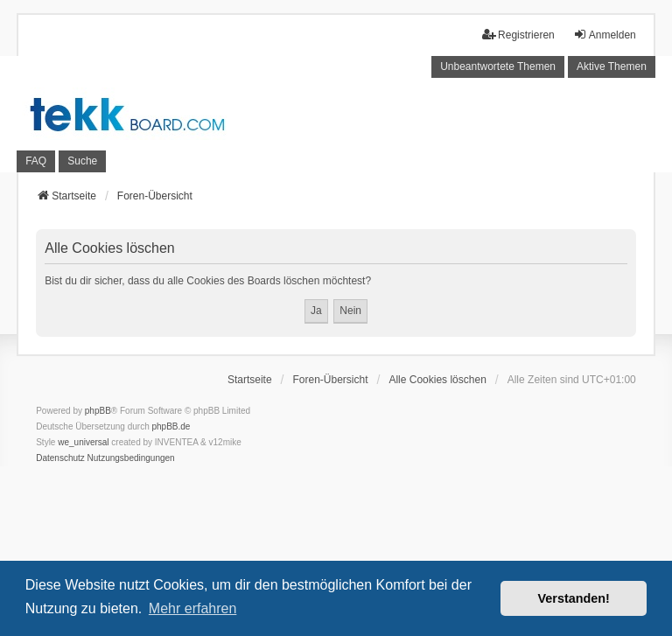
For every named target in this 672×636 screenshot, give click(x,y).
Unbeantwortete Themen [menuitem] (498, 66)
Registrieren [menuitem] (518, 35)
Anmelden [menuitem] (605, 35)
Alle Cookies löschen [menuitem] (437, 380)
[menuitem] (60, 458)
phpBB (98, 411)
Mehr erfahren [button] (193, 608)
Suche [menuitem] (82, 161)
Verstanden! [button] (574, 598)
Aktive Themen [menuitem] (612, 66)
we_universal (83, 442)
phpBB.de (171, 426)
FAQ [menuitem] (36, 161)
